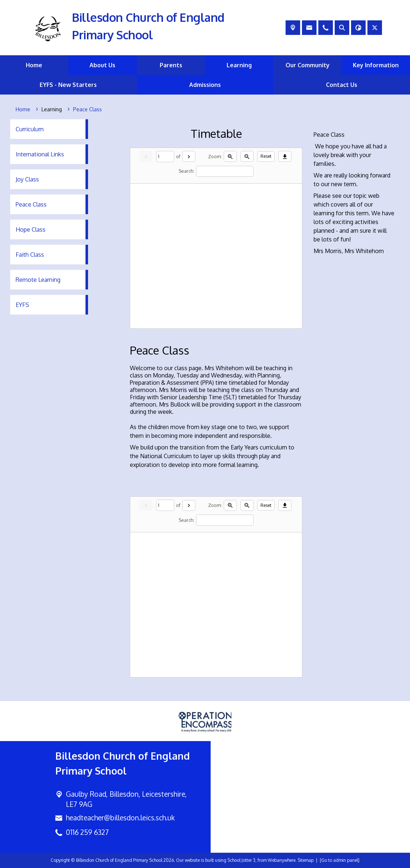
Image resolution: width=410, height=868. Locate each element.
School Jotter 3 (241, 860)
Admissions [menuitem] (205, 85)
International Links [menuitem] (40, 154)
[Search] (225, 171)
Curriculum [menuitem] (30, 129)
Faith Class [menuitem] (30, 255)
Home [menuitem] (34, 65)
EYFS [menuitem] (22, 305)
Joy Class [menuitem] (27, 179)
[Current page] (165, 157)
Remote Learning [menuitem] (38, 280)
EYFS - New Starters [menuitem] (68, 85)
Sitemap (306, 860)
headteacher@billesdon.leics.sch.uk (120, 818)
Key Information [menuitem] (376, 65)
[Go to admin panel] (340, 860)
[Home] (23, 109)
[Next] (189, 156)
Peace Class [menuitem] (31, 204)
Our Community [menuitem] (308, 65)
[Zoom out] (247, 156)
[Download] (285, 156)
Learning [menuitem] (239, 65)
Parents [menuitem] (171, 65)
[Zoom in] (230, 156)
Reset (266, 156)
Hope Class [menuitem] (31, 229)
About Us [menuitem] (102, 65)
